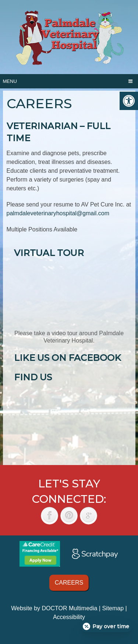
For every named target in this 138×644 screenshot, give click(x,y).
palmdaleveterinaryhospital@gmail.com (58, 213)
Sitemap (113, 608)
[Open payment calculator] (106, 626)
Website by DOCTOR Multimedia (54, 608)
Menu (10, 81)
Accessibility (69, 617)
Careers (69, 583)
